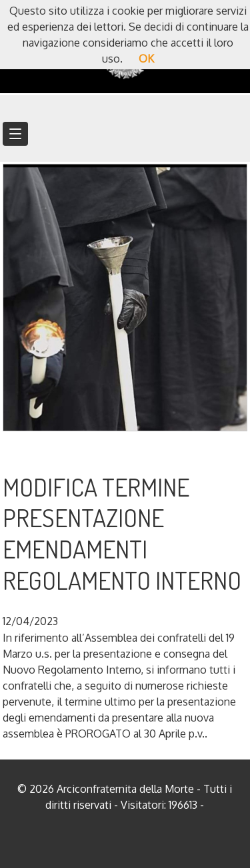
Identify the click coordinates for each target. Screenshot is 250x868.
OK (146, 59)
